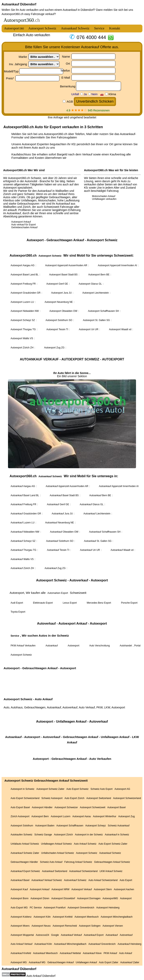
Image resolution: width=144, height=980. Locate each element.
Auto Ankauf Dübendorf (41, 976)
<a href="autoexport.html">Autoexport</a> (72, 491)
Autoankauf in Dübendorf (78, 10)
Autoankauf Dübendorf (19, 4)
